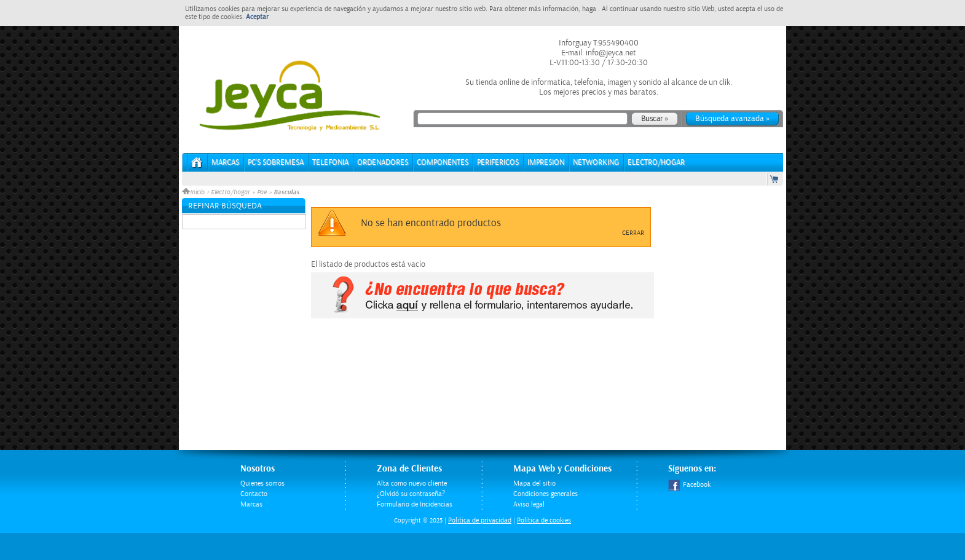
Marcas (225, 163)
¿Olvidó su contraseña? (411, 494)
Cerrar (633, 233)
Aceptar (257, 17)
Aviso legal (529, 504)
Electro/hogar (230, 192)
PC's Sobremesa (276, 163)
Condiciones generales (546, 494)
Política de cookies (544, 520)
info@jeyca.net (610, 53)
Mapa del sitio (534, 483)
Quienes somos (262, 483)
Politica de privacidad (480, 520)
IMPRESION (546, 163)
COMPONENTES (443, 163)
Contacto (254, 494)
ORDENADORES (383, 163)
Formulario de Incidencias (415, 504)
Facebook (689, 485)
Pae (262, 192)
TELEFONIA (330, 163)
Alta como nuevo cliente (412, 483)
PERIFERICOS (498, 163)
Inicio (194, 192)
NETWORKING (596, 163)
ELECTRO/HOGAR (656, 163)
